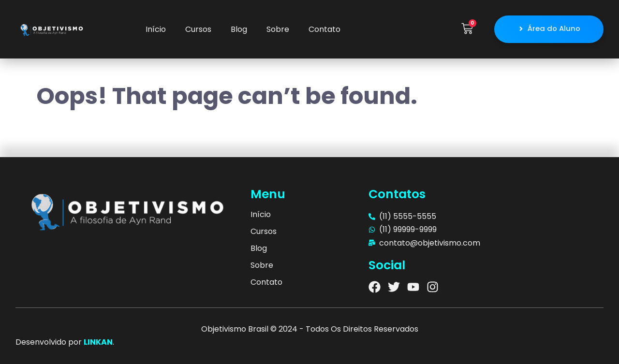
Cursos (198, 29)
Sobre (278, 29)
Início (156, 29)
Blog (239, 29)
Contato (324, 29)
